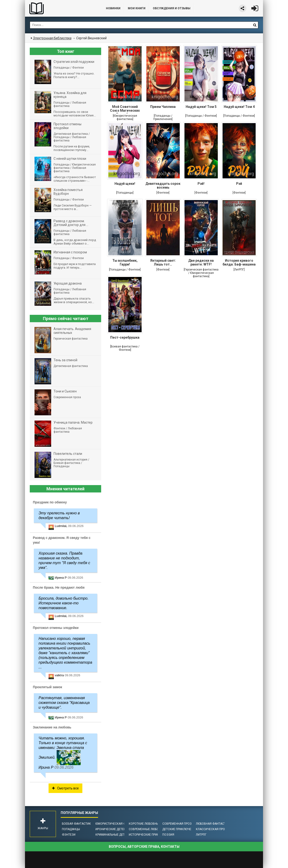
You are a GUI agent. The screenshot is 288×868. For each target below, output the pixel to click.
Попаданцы (71, 829)
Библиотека (61, 8)
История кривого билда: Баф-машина (239, 262)
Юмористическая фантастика (119, 824)
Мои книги (137, 8)
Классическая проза (212, 829)
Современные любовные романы (154, 829)
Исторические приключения (151, 835)
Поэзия (168, 835)
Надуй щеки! (125, 184)
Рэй (239, 184)
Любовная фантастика (214, 824)
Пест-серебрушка (125, 337)
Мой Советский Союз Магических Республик (125, 109)
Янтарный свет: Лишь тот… (163, 262)
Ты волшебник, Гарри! (125, 262)
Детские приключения (180, 829)
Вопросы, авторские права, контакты (144, 847)
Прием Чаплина (163, 107)
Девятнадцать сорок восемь (163, 186)
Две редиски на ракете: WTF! (201, 262)
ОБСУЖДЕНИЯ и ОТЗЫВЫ (172, 8)
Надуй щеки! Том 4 (239, 107)
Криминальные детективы (116, 835)
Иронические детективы (114, 829)
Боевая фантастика (77, 824)
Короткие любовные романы (151, 824)
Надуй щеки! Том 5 (201, 107)
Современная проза (178, 824)
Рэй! (201, 184)
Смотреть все (65, 788)
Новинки (113, 8)
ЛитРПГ (201, 835)
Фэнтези (69, 835)
